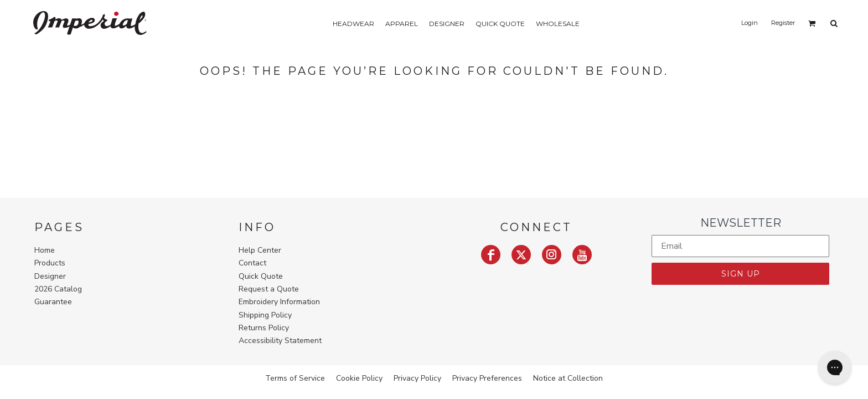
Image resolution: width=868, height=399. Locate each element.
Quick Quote (261, 276)
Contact (252, 263)
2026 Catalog (58, 289)
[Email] (740, 246)
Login (750, 23)
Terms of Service (295, 378)
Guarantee (53, 302)
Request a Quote (269, 289)
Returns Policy (264, 328)
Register (783, 23)
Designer (50, 276)
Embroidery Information (279, 302)
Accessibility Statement (280, 341)
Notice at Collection (568, 378)
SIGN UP (741, 274)
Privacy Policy (417, 378)
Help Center (260, 250)
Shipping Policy (265, 315)
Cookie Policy (359, 378)
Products (50, 263)
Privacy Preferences (487, 378)
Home (45, 250)
